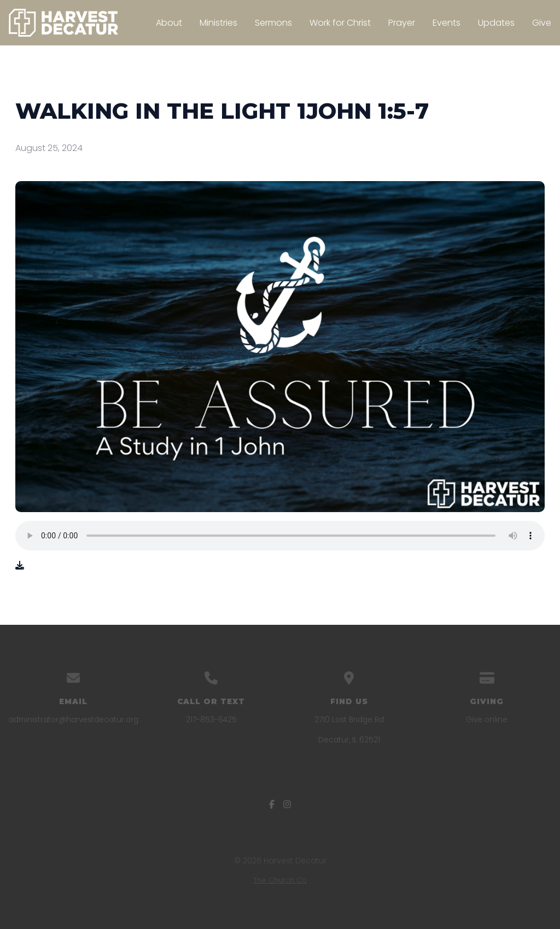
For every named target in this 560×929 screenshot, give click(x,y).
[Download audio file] (20, 566)
